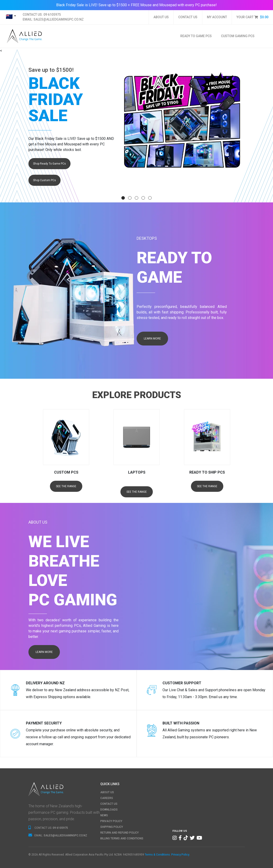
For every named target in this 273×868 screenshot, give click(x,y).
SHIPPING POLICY (112, 827)
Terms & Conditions (157, 855)
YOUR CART (252, 17)
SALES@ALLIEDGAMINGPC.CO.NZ (59, 19)
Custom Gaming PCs (238, 36)
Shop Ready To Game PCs (49, 164)
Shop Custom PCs (44, 180)
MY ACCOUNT (217, 17)
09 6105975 (52, 15)
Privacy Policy (180, 855)
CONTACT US (188, 17)
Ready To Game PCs (196, 36)
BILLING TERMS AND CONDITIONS (122, 838)
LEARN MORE (152, 339)
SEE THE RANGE (66, 486)
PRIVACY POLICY (111, 821)
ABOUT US (161, 17)
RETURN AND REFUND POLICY (120, 833)
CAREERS (107, 798)
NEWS (104, 815)
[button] (123, 198)
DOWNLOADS (109, 810)
